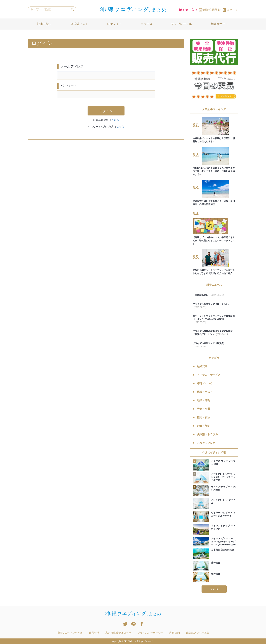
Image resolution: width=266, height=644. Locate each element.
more (214, 589)
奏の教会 (216, 574)
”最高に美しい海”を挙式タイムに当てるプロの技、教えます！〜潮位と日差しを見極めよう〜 (214, 171)
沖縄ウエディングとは (70, 633)
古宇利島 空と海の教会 (222, 550)
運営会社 (94, 633)
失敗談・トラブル (205, 434)
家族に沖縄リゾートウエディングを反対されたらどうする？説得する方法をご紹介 (214, 272)
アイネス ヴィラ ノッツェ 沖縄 (223, 462)
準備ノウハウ (203, 383)
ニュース (146, 24)
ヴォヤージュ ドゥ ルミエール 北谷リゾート (223, 514)
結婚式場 (200, 366)
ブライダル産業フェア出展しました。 (212, 306)
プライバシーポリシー (150, 633)
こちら (115, 120)
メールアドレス (72, 67)
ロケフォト (114, 24)
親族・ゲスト (203, 392)
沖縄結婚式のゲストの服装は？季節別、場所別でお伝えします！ (214, 140)
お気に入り (188, 10)
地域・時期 (201, 400)
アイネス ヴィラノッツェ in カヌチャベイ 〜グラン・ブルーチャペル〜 (223, 542)
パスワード (69, 86)
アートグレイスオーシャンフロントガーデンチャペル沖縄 (223, 477)
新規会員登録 (210, 10)
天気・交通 (201, 409)
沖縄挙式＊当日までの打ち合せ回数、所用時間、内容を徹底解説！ (214, 203)
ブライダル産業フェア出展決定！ (209, 345)
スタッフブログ (204, 443)
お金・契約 (201, 426)
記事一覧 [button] (44, 24)
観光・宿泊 (201, 417)
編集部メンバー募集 (198, 633)
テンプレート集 (182, 24)
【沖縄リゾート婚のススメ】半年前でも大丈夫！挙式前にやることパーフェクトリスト (214, 241)
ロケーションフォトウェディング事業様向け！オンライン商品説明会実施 (214, 319)
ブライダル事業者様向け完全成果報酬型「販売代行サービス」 (213, 333)
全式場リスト (79, 24)
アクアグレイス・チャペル (223, 501)
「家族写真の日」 (208, 295)
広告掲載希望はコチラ (118, 633)
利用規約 (175, 633)
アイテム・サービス (207, 375)
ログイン (230, 10)
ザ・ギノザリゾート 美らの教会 (223, 488)
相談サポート (220, 24)
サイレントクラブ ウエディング (223, 527)
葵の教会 (216, 563)
